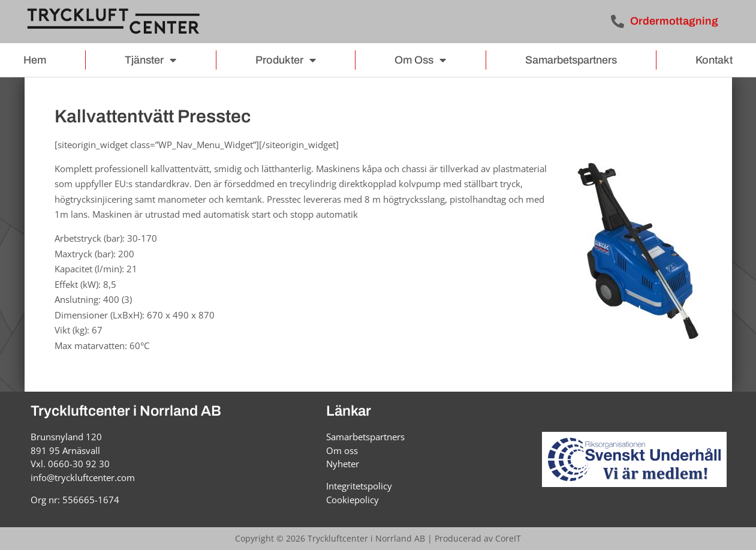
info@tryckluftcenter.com (83, 477)
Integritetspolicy (359, 486)
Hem (35, 60)
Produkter (286, 60)
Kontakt (714, 60)
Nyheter (343, 464)
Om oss (420, 60)
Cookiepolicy (353, 500)
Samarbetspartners (571, 60)
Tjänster (150, 60)
